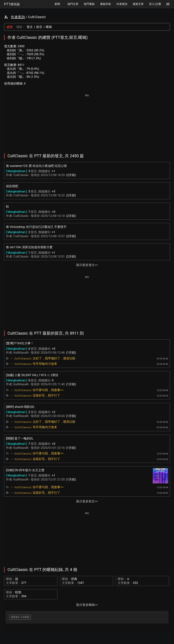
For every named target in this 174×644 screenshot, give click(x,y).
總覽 (10, 27)
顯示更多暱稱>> (87, 605)
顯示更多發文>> (87, 265)
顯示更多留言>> (87, 501)
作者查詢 (18, 17)
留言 (39, 27)
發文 (30, 27)
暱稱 (49, 27)
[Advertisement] (87, 121)
